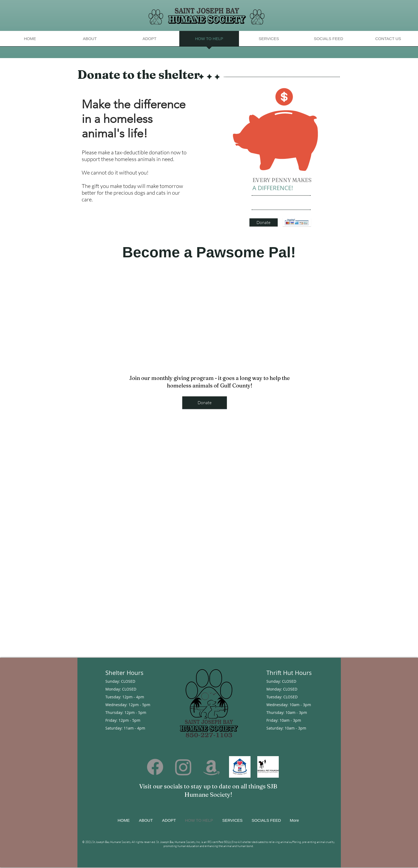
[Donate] (264, 222)
